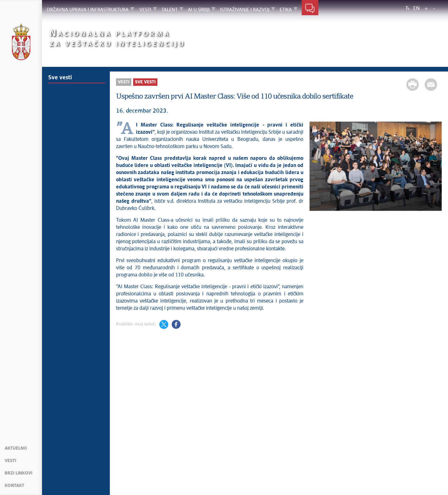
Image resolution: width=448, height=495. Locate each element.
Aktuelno (16, 448)
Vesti (10, 461)
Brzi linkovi (19, 473)
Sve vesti (60, 78)
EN (416, 9)
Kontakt (14, 486)
